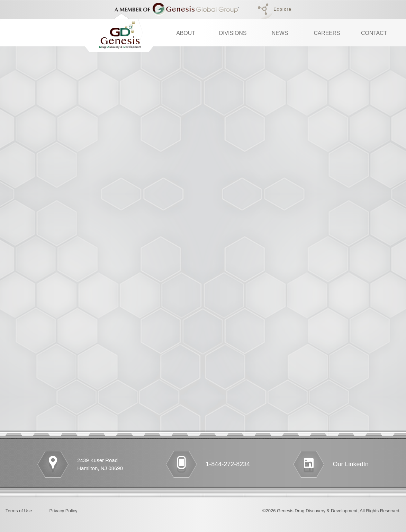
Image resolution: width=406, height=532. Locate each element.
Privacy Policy (64, 511)
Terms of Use (19, 511)
